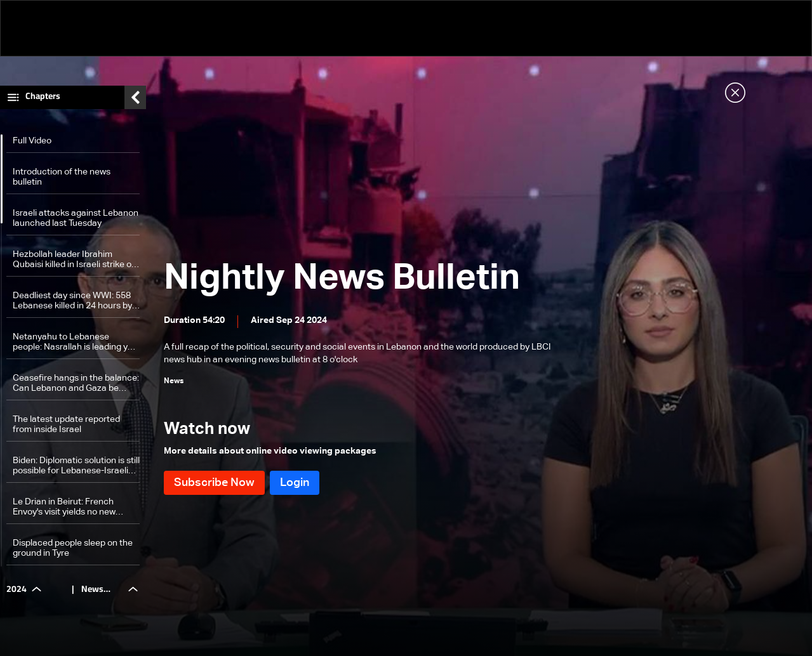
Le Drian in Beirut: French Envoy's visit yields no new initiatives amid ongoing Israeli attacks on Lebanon (73, 507)
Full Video (32, 141)
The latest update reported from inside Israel (66, 424)
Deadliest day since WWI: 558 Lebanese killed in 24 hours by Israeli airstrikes (72, 301)
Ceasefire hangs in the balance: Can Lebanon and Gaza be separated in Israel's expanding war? (76, 384)
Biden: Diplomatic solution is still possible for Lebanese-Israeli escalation (76, 466)
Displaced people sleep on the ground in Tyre (73, 548)
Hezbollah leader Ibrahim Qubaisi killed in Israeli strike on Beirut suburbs (75, 260)
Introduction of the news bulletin (62, 177)
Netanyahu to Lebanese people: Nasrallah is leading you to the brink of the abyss (75, 342)
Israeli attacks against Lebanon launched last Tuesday (76, 218)
